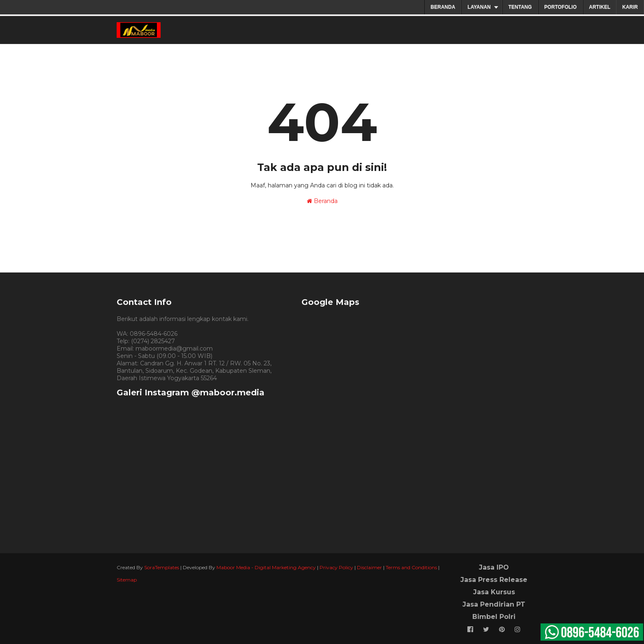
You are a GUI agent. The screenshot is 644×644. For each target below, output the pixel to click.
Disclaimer (369, 567)
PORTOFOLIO (560, 7)
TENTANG (520, 7)
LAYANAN (479, 7)
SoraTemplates (162, 567)
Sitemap (127, 580)
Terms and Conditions (411, 567)
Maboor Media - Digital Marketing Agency (266, 567)
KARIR (630, 7)
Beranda (322, 201)
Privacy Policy (336, 567)
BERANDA (443, 7)
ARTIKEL (600, 7)
